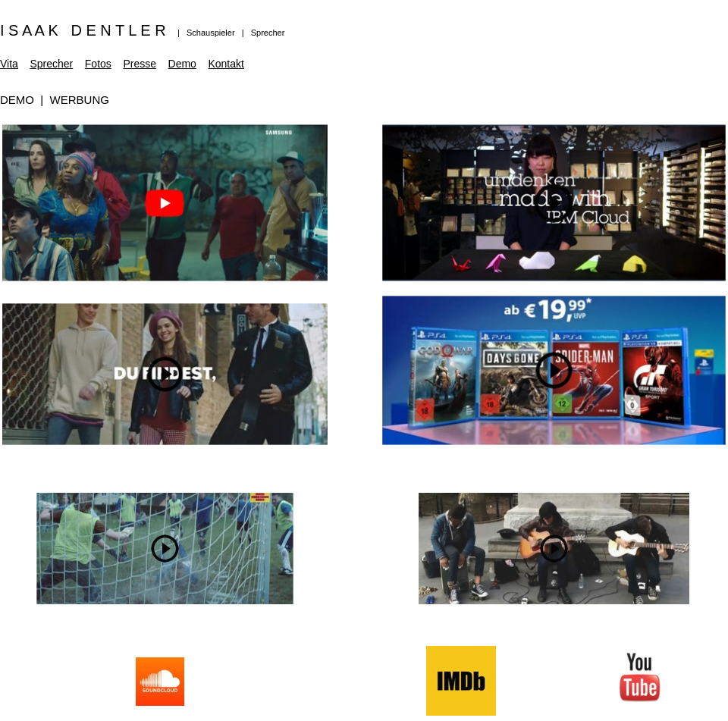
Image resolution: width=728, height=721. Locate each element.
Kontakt (226, 64)
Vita (9, 64)
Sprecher (51, 64)
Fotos (98, 64)
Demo (182, 64)
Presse (140, 64)
